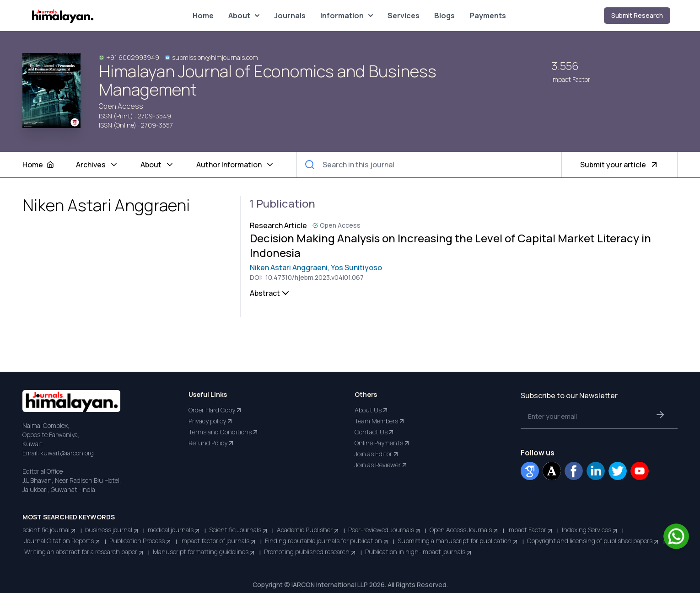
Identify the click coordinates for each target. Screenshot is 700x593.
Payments (488, 16)
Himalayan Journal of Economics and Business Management (268, 80)
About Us (372, 410)
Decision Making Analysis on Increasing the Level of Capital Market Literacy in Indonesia (450, 246)
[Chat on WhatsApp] (676, 536)
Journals (290, 16)
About (244, 16)
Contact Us (375, 432)
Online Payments (382, 443)
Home (203, 16)
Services (404, 16)
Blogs (444, 16)
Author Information (235, 165)
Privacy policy (211, 421)
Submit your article (619, 165)
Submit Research (637, 15)
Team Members (380, 421)
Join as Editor (377, 454)
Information (347, 16)
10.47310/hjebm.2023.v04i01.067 (314, 277)
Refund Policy (212, 443)
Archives (97, 165)
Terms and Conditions (224, 432)
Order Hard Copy (215, 410)
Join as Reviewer (381, 465)
